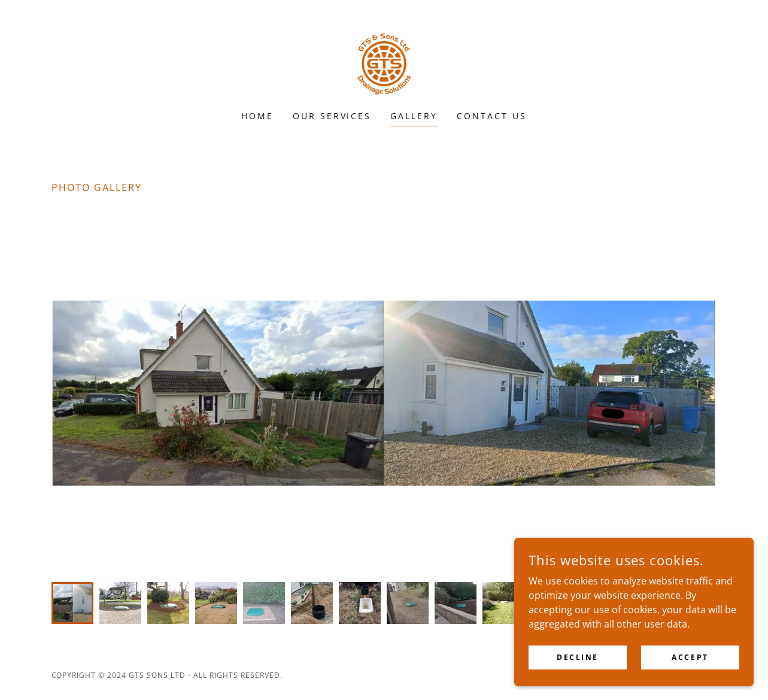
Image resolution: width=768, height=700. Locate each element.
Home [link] (257, 116)
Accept (690, 657)
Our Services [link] (332, 116)
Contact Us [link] (492, 116)
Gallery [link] (414, 116)
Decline (578, 657)
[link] (384, 63)
